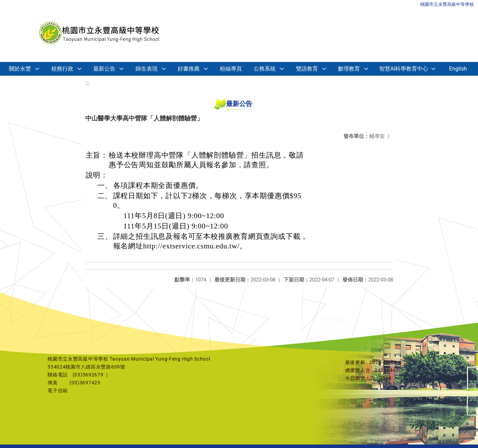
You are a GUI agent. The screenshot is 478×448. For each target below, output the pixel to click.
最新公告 (104, 69)
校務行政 (62, 69)
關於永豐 (20, 69)
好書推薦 (189, 69)
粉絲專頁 (231, 69)
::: (87, 83)
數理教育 (349, 69)
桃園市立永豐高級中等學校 (447, 4)
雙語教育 (307, 69)
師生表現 (147, 69)
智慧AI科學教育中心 (404, 69)
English (458, 69)
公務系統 (265, 69)
